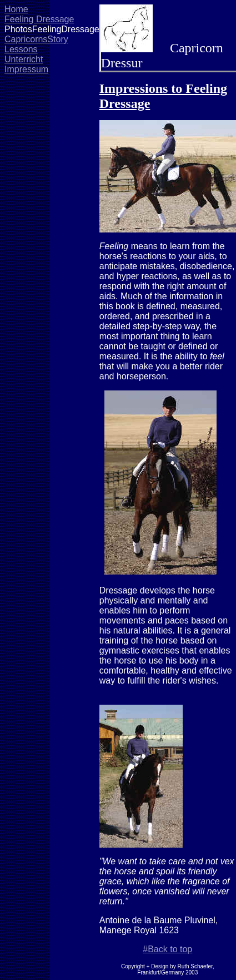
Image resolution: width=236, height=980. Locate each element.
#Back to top (167, 949)
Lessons (21, 49)
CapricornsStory (36, 39)
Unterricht (24, 59)
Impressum (26, 69)
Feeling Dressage (39, 19)
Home (16, 9)
